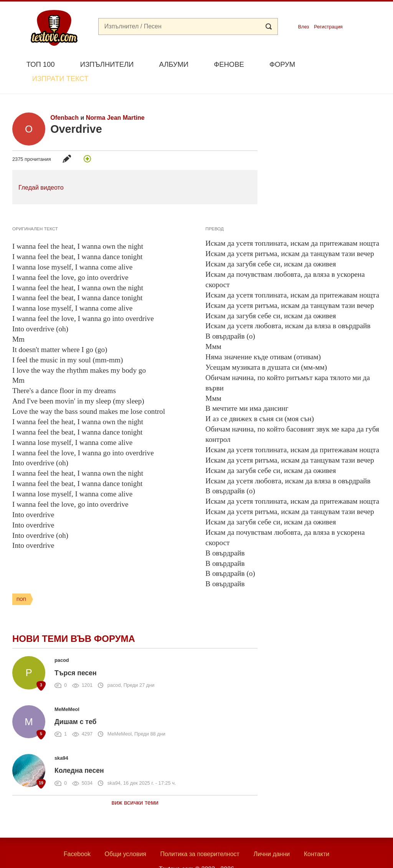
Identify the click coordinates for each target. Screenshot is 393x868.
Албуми (174, 64)
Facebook (77, 836)
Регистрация (328, 27)
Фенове (229, 64)
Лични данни (272, 836)
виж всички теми (135, 785)
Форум (282, 64)
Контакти (317, 836)
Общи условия (125, 836)
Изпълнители (107, 64)
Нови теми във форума (74, 621)
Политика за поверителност (200, 836)
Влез (303, 27)
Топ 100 (41, 64)
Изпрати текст (344, 64)
